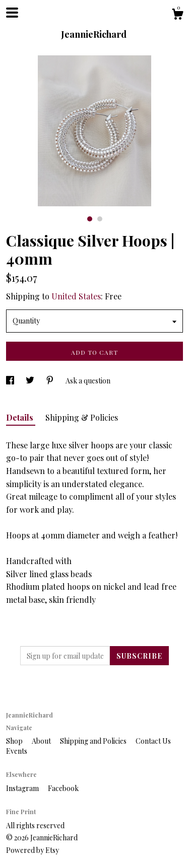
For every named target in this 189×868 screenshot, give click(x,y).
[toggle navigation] (12, 13)
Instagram (23, 788)
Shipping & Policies (82, 417)
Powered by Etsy (33, 850)
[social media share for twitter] (31, 381)
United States (76, 296)
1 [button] (90, 219)
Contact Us (153, 741)
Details (21, 417)
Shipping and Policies (94, 741)
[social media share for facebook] (11, 381)
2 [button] (100, 219)
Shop (15, 741)
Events (17, 751)
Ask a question (88, 381)
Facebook (63, 788)
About (42, 741)
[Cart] (177, 15)
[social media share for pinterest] (51, 381)
